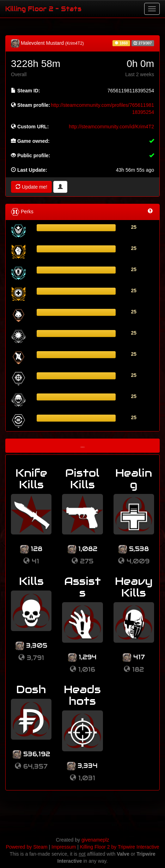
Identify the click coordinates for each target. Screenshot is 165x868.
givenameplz (95, 840)
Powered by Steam (26, 847)
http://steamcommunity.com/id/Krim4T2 (111, 127)
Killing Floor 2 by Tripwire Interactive (120, 847)
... (82, 446)
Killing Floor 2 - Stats (43, 9)
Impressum (64, 847)
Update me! (31, 187)
